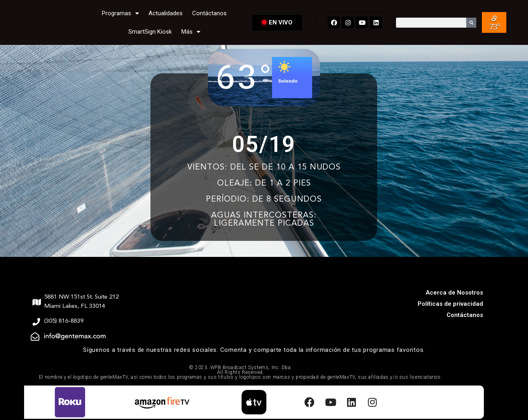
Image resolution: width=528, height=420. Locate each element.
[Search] (471, 23)
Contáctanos (209, 13)
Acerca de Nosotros (454, 293)
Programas (120, 13)
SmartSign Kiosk (150, 32)
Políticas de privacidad (450, 304)
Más (191, 32)
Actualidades (166, 13)
